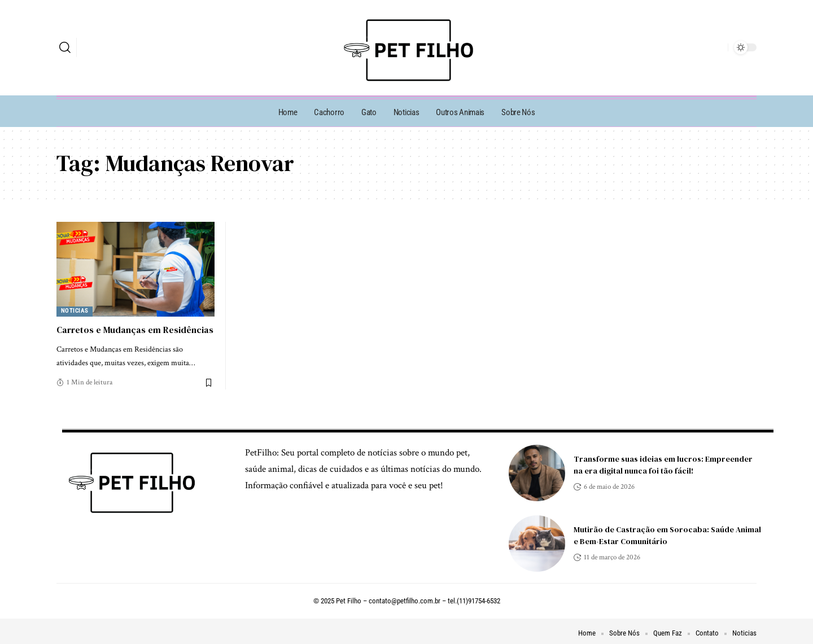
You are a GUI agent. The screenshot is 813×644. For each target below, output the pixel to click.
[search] (65, 47)
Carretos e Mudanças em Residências (135, 330)
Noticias (75, 311)
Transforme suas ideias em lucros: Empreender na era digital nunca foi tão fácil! (663, 465)
